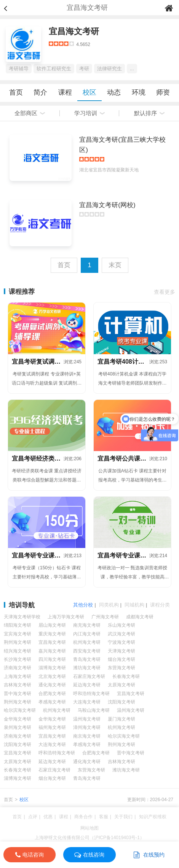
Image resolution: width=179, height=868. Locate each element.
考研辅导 (19, 69)
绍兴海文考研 (18, 651)
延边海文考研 (87, 685)
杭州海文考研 (87, 642)
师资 (163, 92)
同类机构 (109, 605)
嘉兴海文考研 (52, 651)
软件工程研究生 (54, 69)
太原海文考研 (121, 685)
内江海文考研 (87, 634)
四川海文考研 (52, 659)
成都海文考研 (140, 617)
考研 (84, 69)
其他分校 (83, 605)
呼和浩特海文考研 (91, 694)
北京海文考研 (52, 676)
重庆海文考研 (52, 634)
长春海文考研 (126, 676)
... (132, 69)
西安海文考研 (87, 651)
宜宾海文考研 (18, 634)
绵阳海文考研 (18, 625)
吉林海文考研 (18, 685)
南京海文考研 (87, 736)
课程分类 (160, 605)
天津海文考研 (121, 651)
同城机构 (134, 605)
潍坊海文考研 (87, 668)
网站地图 (89, 828)
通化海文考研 (52, 685)
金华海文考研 (18, 719)
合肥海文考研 (52, 694)
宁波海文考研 (121, 642)
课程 (65, 92)
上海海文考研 (18, 676)
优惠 (48, 817)
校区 (89, 92)
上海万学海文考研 (66, 617)
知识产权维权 (153, 817)
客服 (104, 817)
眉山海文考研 (52, 625)
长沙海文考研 (18, 659)
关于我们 (123, 817)
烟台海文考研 (121, 659)
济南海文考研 (18, 668)
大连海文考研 (87, 702)
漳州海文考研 (87, 727)
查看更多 (165, 292)
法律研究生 (109, 69)
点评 (33, 817)
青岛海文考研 (87, 659)
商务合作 (83, 817)
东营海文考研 (121, 668)
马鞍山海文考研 (94, 710)
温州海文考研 (131, 710)
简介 (40, 92)
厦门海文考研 (121, 719)
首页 (16, 92)
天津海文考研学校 (22, 617)
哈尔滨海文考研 (20, 710)
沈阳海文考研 (121, 702)
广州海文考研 (105, 617)
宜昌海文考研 (74, 31)
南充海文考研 (87, 625)
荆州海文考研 (18, 642)
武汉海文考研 (121, 634)
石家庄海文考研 (89, 676)
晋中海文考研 (18, 694)
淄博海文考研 (52, 668)
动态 (114, 92)
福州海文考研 (52, 727)
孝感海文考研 (52, 702)
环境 (139, 92)
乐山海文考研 (121, 625)
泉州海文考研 (18, 727)
